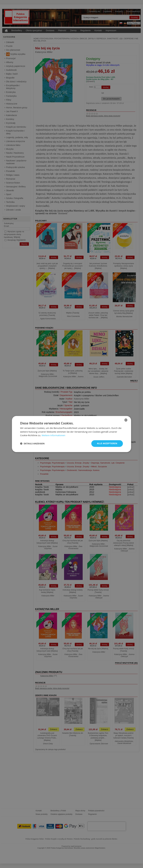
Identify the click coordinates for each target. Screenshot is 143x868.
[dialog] (71, 434)
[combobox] (126, 420)
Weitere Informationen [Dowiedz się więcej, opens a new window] (53, 435)
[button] (32, 444)
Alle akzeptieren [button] (107, 443)
